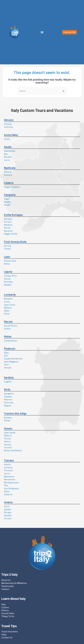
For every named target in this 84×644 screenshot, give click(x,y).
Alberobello (10, 151)
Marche (8, 322)
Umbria (8, 502)
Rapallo (8, 285)
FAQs (4, 635)
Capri (7, 199)
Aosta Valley (11, 135)
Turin (6, 365)
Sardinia (9, 377)
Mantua (8, 308)
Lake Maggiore (11, 362)
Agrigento (9, 394)
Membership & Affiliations (14, 583)
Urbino (7, 329)
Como (7, 302)
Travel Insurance (10, 632)
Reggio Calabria (12, 187)
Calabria (9, 183)
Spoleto (8, 515)
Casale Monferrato (13, 359)
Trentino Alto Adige (15, 413)
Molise (8, 336)
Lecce (7, 160)
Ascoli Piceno (11, 326)
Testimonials (8, 586)
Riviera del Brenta (13, 450)
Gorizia (8, 246)
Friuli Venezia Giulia (15, 242)
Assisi (7, 506)
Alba (6, 353)
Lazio (7, 257)
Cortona (8, 467)
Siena (7, 491)
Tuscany (9, 460)
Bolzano (8, 418)
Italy (4, 604)
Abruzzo (9, 120)
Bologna (8, 219)
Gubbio (8, 509)
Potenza (8, 175)
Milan (7, 311)
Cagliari (8, 382)
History (5, 610)
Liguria (8, 272)
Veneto (8, 428)
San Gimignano (11, 488)
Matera (8, 172)
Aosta (7, 139)
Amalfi (7, 205)
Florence (8, 470)
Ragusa (8, 405)
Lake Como (10, 305)
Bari (6, 154)
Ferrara (8, 222)
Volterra (8, 494)
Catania (8, 397)
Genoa (7, 279)
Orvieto (8, 518)
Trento (7, 420)
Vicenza (8, 447)
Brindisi (8, 157)
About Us (6, 580)
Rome (7, 264)
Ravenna (8, 231)
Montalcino (10, 479)
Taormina (9, 403)
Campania (10, 195)
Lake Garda (10, 433)
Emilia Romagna (13, 215)
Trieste (7, 249)
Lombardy (10, 295)
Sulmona (8, 127)
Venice (7, 441)
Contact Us (7, 637)
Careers (5, 589)
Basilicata (10, 168)
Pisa (6, 485)
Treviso (8, 439)
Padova (8, 435)
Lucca (7, 473)
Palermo (8, 400)
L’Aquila (8, 124)
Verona (7, 445)
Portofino (8, 282)
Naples (7, 202)
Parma (7, 228)
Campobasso (11, 341)
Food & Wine (8, 613)
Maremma (9, 476)
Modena (8, 225)
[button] (42, 32)
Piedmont (10, 349)
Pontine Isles (10, 261)
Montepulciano (11, 482)
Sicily (7, 389)
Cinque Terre (10, 276)
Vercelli (8, 368)
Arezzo (7, 464)
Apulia (8, 147)
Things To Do (8, 616)
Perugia (8, 512)
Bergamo (8, 299)
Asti (6, 356)
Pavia (7, 314)
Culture (5, 607)
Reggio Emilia (11, 234)
